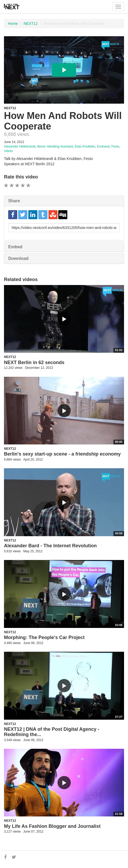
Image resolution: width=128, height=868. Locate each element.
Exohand (103, 146)
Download (18, 258)
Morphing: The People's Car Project (44, 637)
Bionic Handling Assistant (55, 146)
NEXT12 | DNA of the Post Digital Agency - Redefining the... (52, 732)
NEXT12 (31, 24)
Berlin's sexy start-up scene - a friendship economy (62, 454)
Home (13, 24)
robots (8, 151)
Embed (15, 247)
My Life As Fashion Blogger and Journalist (52, 826)
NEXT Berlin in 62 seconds (34, 362)
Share (14, 201)
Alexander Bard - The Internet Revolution (50, 546)
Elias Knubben (85, 146)
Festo (115, 146)
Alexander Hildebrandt (20, 146)
